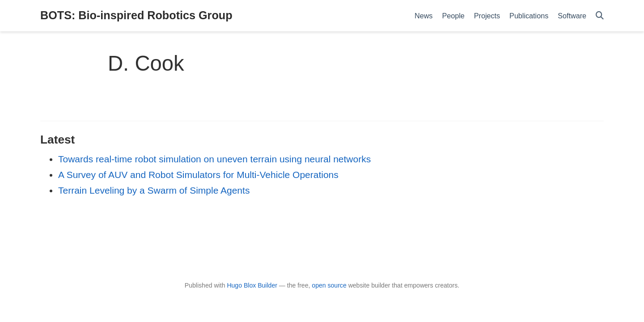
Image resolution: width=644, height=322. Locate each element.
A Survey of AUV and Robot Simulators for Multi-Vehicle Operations (198, 175)
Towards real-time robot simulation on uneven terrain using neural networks (214, 159)
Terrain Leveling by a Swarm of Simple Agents (154, 190)
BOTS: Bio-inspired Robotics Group (136, 15)
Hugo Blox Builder (252, 285)
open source (329, 285)
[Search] (600, 16)
